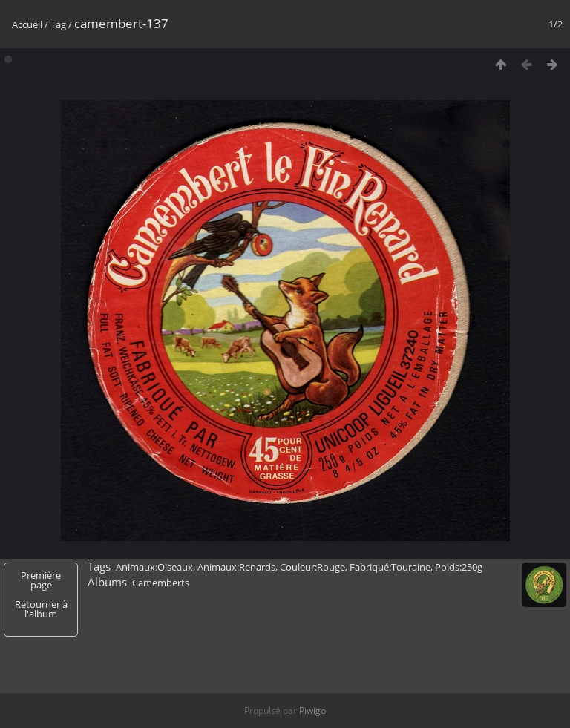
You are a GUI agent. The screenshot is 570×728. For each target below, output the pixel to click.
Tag (58, 24)
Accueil (27, 24)
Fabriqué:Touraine (390, 567)
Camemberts (161, 583)
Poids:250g (459, 567)
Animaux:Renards (236, 567)
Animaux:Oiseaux (154, 567)
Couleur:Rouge (312, 567)
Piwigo (312, 711)
